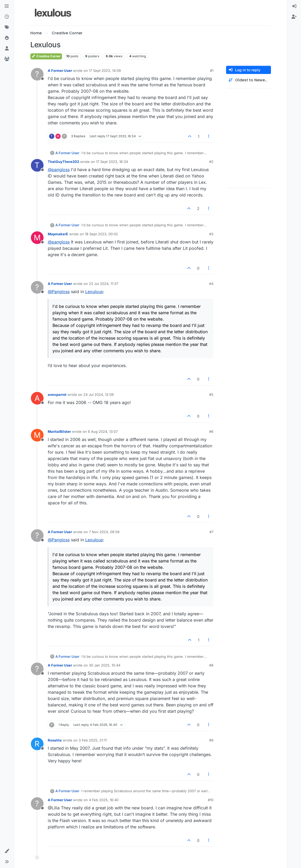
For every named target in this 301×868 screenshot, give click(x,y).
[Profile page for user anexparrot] (37, 398)
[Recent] (7, 17)
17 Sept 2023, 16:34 (112, 162)
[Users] (7, 49)
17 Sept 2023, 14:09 (105, 71)
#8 (211, 665)
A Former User (60, 71)
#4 (211, 284)
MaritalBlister (59, 431)
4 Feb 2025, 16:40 (104, 800)
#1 (212, 71)
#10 (211, 800)
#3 (211, 234)
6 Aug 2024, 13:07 (103, 431)
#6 (211, 431)
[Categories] (7, 6)
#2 (211, 162)
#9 (211, 740)
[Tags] (7, 27)
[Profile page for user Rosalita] (37, 744)
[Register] (294, 17)
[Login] (294, 6)
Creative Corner (46, 56)
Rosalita (55, 740)
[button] (7, 851)
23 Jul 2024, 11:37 (104, 284)
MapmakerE (58, 234)
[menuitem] (294, 6)
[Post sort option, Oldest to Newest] (249, 80)
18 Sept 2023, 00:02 (101, 234)
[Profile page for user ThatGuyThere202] (37, 165)
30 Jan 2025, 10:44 (105, 665)
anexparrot (57, 395)
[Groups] (7, 59)
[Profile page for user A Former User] (37, 74)
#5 (211, 395)
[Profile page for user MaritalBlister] (37, 435)
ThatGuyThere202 (63, 162)
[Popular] (7, 38)
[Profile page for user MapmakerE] (37, 238)
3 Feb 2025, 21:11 (93, 740)
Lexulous (94, 292)
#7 (211, 532)
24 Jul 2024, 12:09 (99, 395)
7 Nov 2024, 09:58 (104, 532)
